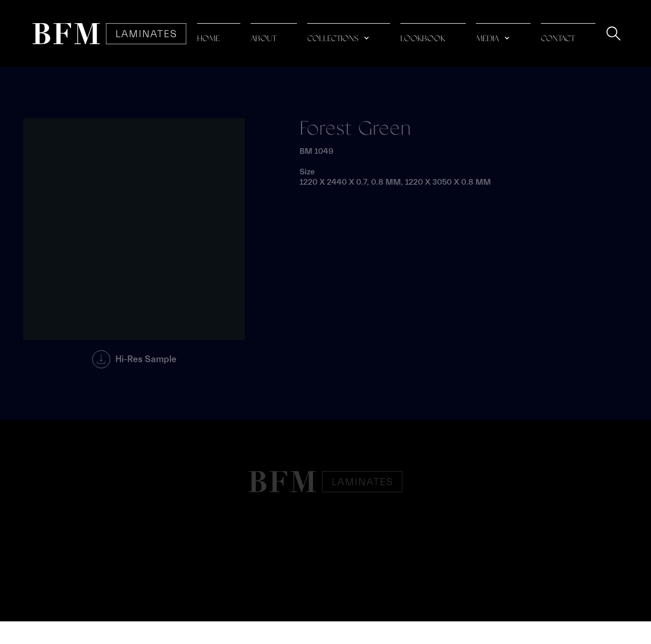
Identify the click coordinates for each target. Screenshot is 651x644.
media (487, 39)
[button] (349, 34)
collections (333, 39)
